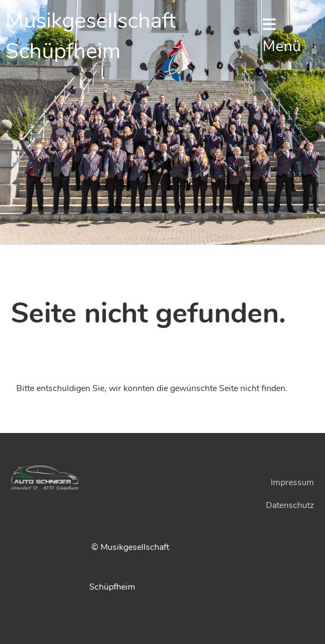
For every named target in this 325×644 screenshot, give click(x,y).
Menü (282, 37)
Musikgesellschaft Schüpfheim (91, 36)
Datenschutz (290, 505)
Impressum (292, 482)
